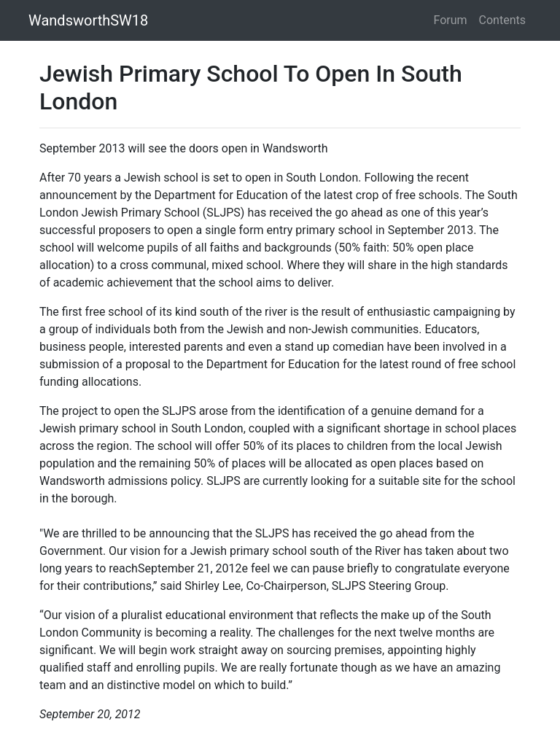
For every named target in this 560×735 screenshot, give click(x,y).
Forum (451, 20)
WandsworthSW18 (88, 20)
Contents (502, 20)
